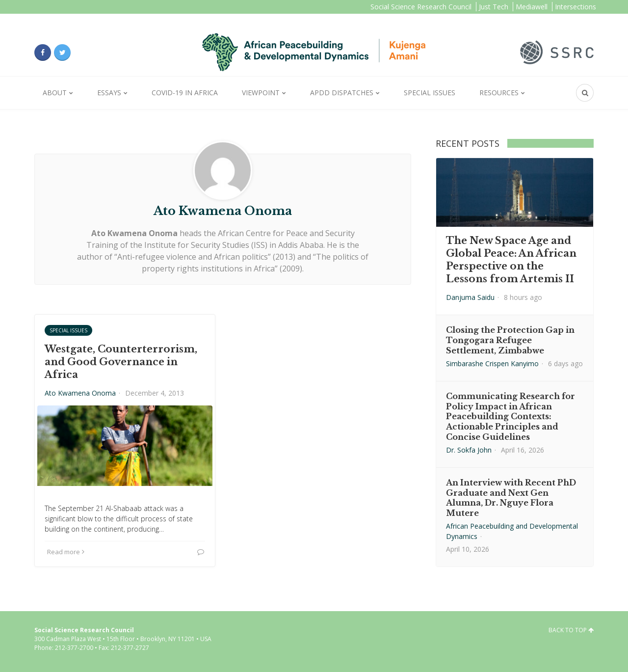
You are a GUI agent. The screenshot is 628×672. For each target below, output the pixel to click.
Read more (66, 552)
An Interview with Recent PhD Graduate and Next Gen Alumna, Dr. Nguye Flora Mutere (511, 498)
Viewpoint (261, 93)
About (55, 93)
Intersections (576, 7)
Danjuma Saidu (470, 297)
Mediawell (532, 7)
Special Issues (430, 93)
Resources (499, 93)
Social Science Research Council (421, 7)
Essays (109, 93)
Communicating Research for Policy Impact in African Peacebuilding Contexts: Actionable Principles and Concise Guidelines (510, 417)
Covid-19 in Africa (185, 93)
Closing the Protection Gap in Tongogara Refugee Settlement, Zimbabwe (510, 340)
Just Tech (494, 7)
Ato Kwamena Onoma (80, 393)
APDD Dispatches (342, 93)
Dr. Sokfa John (469, 450)
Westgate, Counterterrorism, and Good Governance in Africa (121, 362)
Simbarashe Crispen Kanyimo (492, 363)
